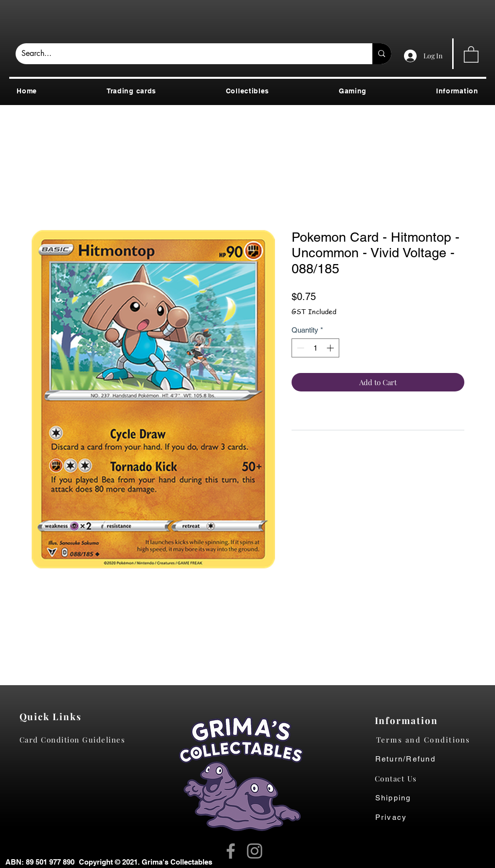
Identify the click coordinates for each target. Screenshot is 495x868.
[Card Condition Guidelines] (76, 740)
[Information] (409, 720)
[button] (471, 54)
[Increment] (331, 348)
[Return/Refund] (431, 759)
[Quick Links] (53, 716)
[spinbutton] (315, 348)
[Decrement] (300, 348)
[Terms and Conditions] (431, 740)
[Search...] (187, 54)
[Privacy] (401, 817)
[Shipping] (398, 798)
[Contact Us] (401, 779)
